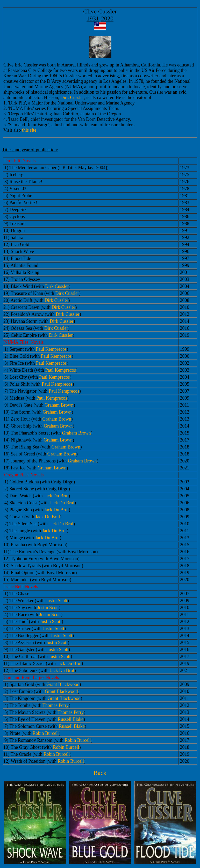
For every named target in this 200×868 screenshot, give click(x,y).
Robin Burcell (46, 733)
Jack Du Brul (56, 496)
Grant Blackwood (63, 684)
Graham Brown (59, 405)
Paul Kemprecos (51, 349)
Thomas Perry (56, 705)
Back (100, 773)
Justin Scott (57, 601)
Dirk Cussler (72, 98)
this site (29, 130)
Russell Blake (71, 719)
